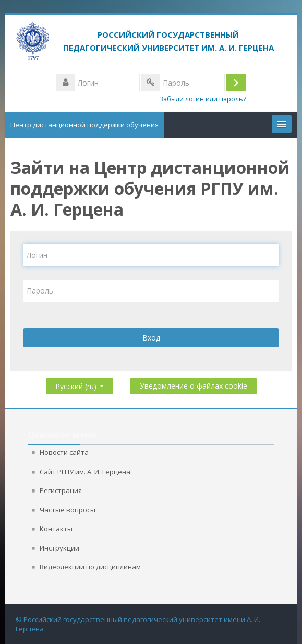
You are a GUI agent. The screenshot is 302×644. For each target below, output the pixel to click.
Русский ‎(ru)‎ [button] (80, 384)
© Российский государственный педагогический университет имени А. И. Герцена (138, 624)
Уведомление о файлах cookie (194, 386)
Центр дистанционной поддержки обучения (84, 125)
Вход (151, 338)
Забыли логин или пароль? (203, 99)
